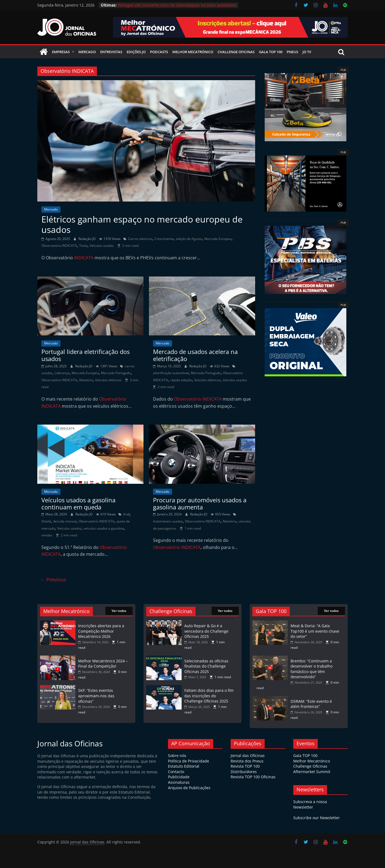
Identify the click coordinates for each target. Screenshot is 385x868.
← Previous (53, 579)
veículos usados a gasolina (104, 528)
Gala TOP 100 (305, 756)
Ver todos (119, 611)
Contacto (176, 772)
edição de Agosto (189, 239)
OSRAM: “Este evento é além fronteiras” (311, 704)
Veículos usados (102, 246)
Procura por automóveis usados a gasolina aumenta (200, 503)
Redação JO (87, 239)
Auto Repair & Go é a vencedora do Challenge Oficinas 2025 (206, 631)
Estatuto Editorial (184, 766)
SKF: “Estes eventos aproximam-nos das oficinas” (96, 696)
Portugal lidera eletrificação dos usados (85, 355)
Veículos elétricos (108, 380)
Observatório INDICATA (59, 246)
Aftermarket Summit (312, 772)
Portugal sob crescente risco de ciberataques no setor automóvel (177, 5)
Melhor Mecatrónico (193, 52)
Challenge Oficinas (236, 52)
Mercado (87, 52)
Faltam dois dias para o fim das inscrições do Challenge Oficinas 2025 (209, 696)
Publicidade (179, 777)
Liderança (62, 373)
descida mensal (65, 521)
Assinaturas (179, 782)
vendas (47, 535)
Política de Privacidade (189, 761)
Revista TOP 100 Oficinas (253, 777)
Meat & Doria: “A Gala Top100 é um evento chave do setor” (315, 631)
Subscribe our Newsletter (317, 818)
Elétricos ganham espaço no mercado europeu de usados (142, 224)
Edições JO (136, 52)
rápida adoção (181, 380)
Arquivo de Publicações (189, 788)
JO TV (307, 52)
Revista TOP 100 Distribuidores (245, 769)
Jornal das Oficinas (248, 756)
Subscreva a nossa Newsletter (310, 804)
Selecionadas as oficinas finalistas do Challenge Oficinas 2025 (206, 666)
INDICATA (84, 258)
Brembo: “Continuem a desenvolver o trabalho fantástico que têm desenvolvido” (311, 669)
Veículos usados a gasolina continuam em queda (78, 503)
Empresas (61, 52)
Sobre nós (177, 756)
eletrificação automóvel (171, 373)
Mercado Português (116, 373)
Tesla (83, 246)
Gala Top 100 (271, 52)
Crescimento (164, 239)
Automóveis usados (168, 521)
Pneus (292, 52)
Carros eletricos (140, 239)
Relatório (86, 380)
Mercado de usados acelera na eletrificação (195, 355)
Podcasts (159, 52)
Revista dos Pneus (247, 761)
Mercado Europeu (218, 239)
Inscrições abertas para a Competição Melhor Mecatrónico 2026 (101, 631)
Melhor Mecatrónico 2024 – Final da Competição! (103, 664)
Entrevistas (111, 52)
